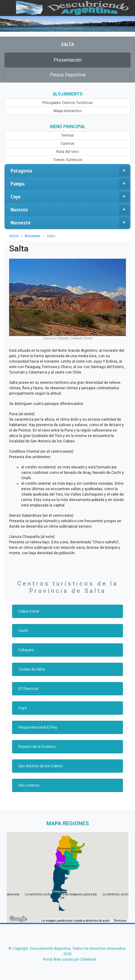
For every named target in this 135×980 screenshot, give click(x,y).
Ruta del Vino (67, 152)
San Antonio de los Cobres (41, 766)
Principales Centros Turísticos (67, 103)
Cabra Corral (29, 611)
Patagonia (70, 171)
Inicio (14, 236)
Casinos (67, 144)
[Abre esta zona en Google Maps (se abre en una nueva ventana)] (18, 919)
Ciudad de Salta (32, 669)
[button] (59, 891)
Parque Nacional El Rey (38, 727)
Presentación (68, 60)
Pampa (70, 184)
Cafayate (26, 650)
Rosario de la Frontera (37, 747)
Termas (67, 135)
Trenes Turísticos (68, 160)
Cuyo (70, 197)
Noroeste (70, 223)
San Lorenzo (29, 785)
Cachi (23, 631)
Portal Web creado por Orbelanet (70, 959)
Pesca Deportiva (68, 75)
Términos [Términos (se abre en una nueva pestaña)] (120, 921)
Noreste (70, 210)
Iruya (23, 708)
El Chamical (28, 689)
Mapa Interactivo (67, 111)
